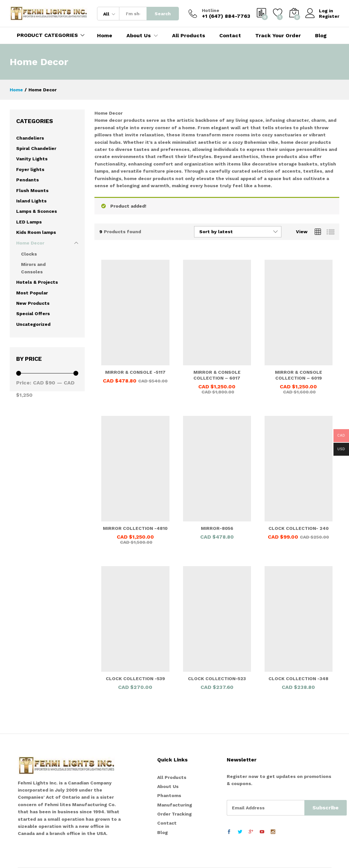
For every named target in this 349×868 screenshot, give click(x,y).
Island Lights (31, 201)
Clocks (29, 254)
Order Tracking (174, 814)
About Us (168, 786)
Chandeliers (30, 138)
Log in (319, 11)
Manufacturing (175, 805)
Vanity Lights (32, 159)
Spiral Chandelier (36, 148)
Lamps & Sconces (37, 211)
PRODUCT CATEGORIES (47, 35)
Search (163, 14)
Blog (321, 36)
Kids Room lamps (36, 232)
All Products (189, 36)
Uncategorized (33, 324)
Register (329, 16)
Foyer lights (30, 169)
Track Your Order (278, 36)
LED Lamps (29, 222)
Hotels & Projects (37, 282)
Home (105, 36)
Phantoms (169, 795)
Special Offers (33, 314)
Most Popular (32, 293)
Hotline (211, 10)
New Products (33, 303)
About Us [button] (139, 36)
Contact (230, 36)
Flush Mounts (32, 190)
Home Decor (30, 243)
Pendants (27, 180)
